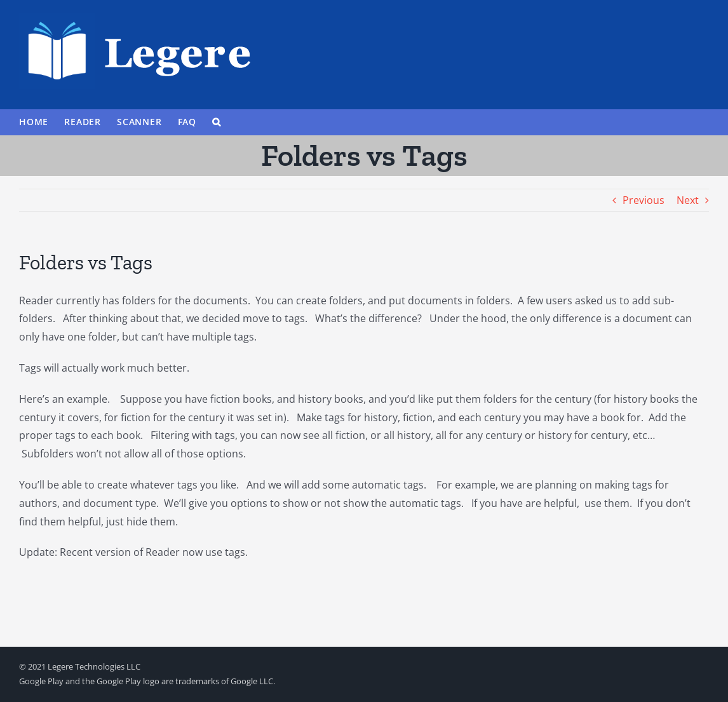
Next (688, 200)
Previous (644, 200)
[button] (217, 122)
